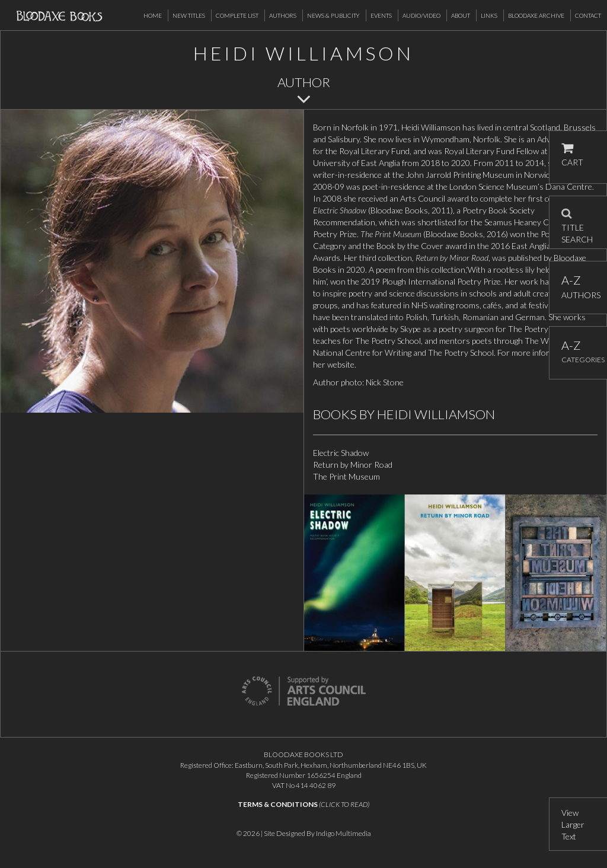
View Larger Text (573, 824)
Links (489, 15)
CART (572, 155)
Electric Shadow (341, 453)
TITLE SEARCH (577, 222)
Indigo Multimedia (344, 833)
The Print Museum (346, 476)
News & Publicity (333, 15)
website (341, 364)
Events (381, 15)
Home (153, 15)
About (461, 15)
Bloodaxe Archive (536, 15)
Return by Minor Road (353, 465)
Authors (283, 15)
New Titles (189, 15)
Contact (588, 15)
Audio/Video (421, 15)
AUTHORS (578, 287)
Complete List (237, 15)
